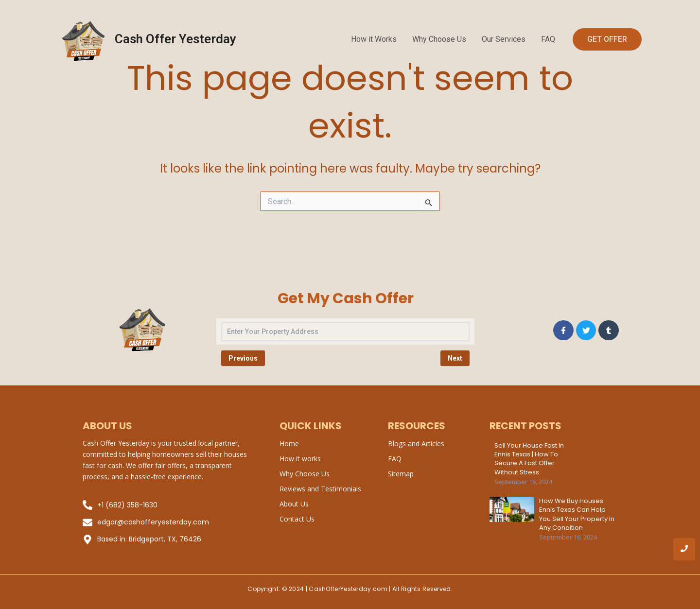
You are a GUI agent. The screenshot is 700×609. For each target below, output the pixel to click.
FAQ (548, 39)
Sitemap (401, 474)
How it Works (374, 39)
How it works (300, 459)
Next (455, 358)
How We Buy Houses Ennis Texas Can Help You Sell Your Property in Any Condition (577, 514)
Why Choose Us (439, 39)
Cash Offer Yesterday (175, 39)
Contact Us (297, 519)
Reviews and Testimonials (320, 489)
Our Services (504, 39)
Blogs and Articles (416, 444)
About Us (294, 504)
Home (289, 444)
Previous (243, 358)
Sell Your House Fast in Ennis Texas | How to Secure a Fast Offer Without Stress (529, 459)
